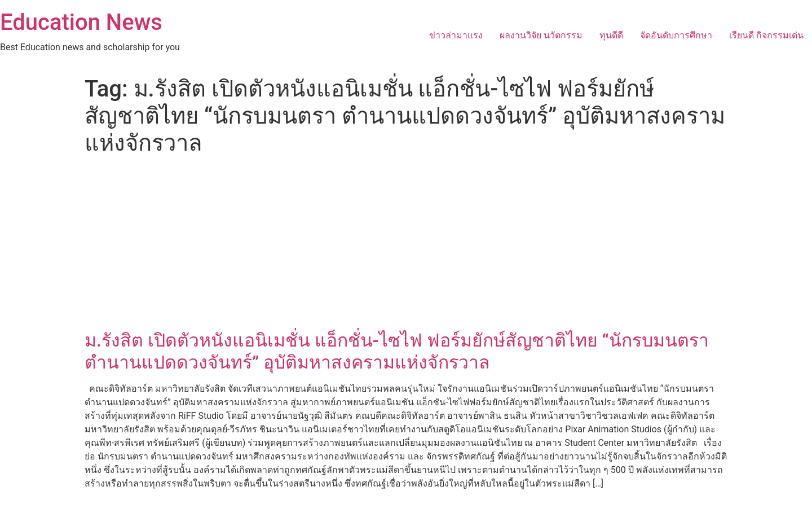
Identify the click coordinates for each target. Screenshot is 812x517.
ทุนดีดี (611, 35)
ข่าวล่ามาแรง (456, 35)
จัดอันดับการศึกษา (676, 35)
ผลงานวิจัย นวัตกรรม (541, 35)
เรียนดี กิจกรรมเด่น (766, 35)
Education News (81, 22)
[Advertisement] (406, 245)
